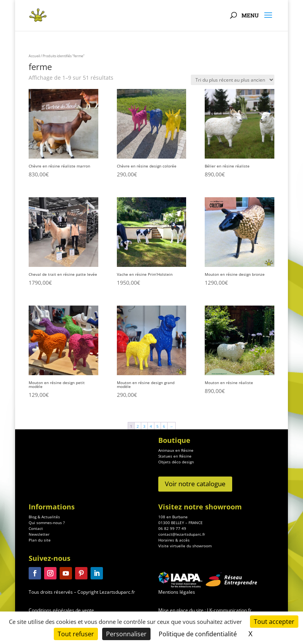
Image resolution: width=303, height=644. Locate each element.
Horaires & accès (174, 562)
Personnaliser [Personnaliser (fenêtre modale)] (126, 634)
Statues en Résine (175, 456)
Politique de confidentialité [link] (198, 634)
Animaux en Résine (176, 450)
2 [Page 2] (138, 426)
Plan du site (40, 562)
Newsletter (39, 557)
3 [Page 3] (144, 426)
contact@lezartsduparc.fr (182, 557)
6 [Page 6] (164, 426)
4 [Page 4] (151, 426)
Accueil (34, 56)
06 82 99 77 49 (172, 551)
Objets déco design (176, 462)
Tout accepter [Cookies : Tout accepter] (274, 622)
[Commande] (233, 80)
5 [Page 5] (157, 426)
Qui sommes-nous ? (47, 545)
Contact (36, 551)
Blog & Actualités (44, 539)
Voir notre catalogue (195, 484)
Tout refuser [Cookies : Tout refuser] (76, 634)
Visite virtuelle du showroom (185, 568)
